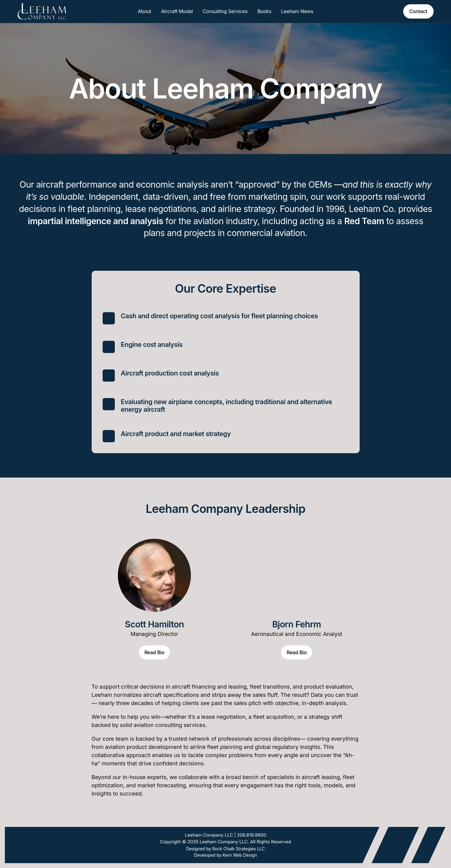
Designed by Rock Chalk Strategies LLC (225, 849)
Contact (418, 11)
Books (264, 11)
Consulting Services (225, 11)
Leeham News (297, 11)
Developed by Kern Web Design (225, 855)
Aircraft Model (177, 11)
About (144, 11)
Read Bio (154, 652)
